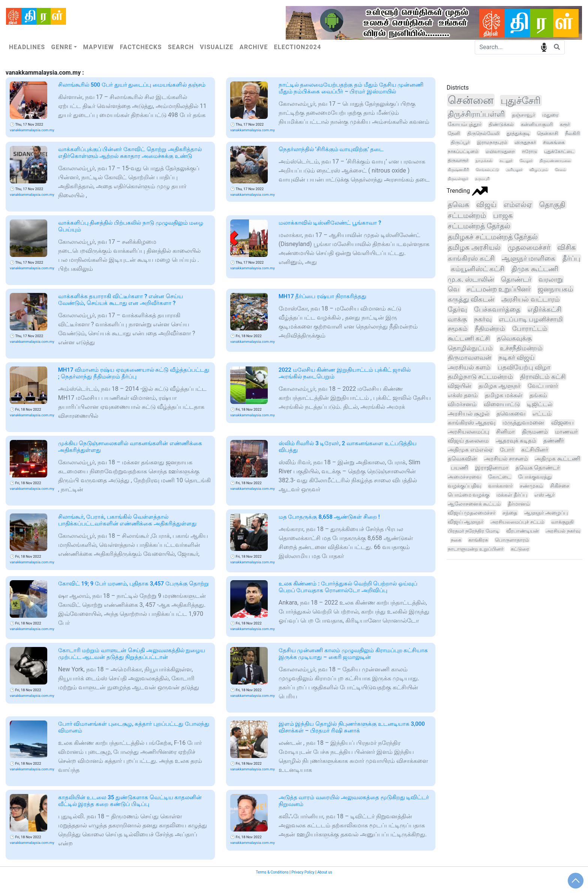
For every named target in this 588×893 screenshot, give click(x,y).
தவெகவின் (462, 459)
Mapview (98, 47)
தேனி (454, 133)
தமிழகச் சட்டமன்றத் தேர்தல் (493, 237)
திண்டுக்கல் (501, 124)
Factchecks (141, 47)
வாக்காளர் (500, 486)
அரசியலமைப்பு (468, 432)
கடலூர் (506, 161)
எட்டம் (542, 413)
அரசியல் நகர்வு (563, 531)
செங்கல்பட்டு (487, 170)
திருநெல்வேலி (483, 133)
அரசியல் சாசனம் (506, 459)
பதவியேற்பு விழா (524, 367)
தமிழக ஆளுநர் (499, 386)
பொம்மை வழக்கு (469, 495)
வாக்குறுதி (562, 522)
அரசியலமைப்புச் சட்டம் (517, 522)
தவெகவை (511, 413)
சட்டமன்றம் (467, 215)
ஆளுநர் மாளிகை (529, 258)
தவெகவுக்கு (514, 338)
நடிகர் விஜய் (517, 357)
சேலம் (560, 170)
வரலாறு (551, 279)
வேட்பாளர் (543, 386)
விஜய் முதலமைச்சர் (472, 513)
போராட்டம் (530, 329)
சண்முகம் (531, 486)
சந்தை (510, 513)
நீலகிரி (572, 133)
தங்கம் (538, 395)
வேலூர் (526, 161)
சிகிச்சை (560, 486)
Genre (62, 47)
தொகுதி (552, 205)
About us (325, 872)
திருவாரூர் (458, 161)
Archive (254, 47)
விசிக (566, 248)
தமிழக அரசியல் (474, 248)
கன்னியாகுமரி (537, 124)
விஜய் (486, 205)
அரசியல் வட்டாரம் (530, 299)
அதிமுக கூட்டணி (557, 459)
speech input (544, 47)
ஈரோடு (529, 152)
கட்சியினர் (535, 450)
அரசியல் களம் (469, 367)
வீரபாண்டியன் (523, 531)
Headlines (27, 47)
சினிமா (505, 432)
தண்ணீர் (554, 441)
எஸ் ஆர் (544, 495)
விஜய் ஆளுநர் (466, 522)
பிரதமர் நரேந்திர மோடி (473, 531)
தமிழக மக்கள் (504, 395)
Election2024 (298, 47)
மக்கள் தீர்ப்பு (512, 495)
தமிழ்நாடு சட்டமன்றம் (480, 377)
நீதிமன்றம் (490, 329)
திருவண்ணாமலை (555, 161)
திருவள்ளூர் (458, 179)
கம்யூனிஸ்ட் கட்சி (478, 269)
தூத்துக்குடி (518, 133)
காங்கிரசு (478, 540)
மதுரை (550, 115)
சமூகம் (458, 329)
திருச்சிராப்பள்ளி (476, 114)
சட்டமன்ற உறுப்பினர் (499, 289)
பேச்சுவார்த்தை (497, 309)
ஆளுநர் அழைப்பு (546, 513)
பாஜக (503, 215)
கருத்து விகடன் (471, 299)
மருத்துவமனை (523, 423)
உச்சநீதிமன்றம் (521, 348)
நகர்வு (483, 319)
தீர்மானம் (519, 504)
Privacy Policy (303, 872)
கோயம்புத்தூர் (465, 124)
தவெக (458, 205)
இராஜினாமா (492, 468)
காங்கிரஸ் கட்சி (471, 258)
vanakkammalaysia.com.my (32, 130)
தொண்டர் (516, 279)
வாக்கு (457, 319)
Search (181, 47)
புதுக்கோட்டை (559, 152)
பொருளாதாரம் (512, 540)
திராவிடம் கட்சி (543, 377)
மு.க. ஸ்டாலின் (471, 279)
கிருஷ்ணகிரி (458, 170)
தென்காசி (547, 133)
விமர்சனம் (462, 404)
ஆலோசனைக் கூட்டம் (474, 504)
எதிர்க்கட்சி (544, 309)
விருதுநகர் (525, 142)
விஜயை (562, 423)
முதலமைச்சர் (529, 248)
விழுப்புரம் (539, 170)
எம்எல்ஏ (518, 205)
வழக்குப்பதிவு (464, 486)
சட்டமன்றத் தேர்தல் (479, 226)
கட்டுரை (520, 549)
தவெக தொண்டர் (538, 468)
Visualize (217, 47)
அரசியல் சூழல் (469, 413)
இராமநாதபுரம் (492, 142)
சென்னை (471, 100)
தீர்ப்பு (571, 258)
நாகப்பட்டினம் (463, 151)
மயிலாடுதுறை (500, 151)
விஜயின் (460, 386)
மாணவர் (566, 432)
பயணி (459, 468)
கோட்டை (500, 477)
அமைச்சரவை (464, 477)
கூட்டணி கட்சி (469, 338)
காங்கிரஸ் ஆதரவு (472, 422)
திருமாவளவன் (469, 357)
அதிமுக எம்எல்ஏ (470, 450)
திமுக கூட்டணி (535, 269)
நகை (456, 540)
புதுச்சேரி (521, 101)
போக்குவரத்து (535, 477)
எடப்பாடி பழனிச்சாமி (531, 319)
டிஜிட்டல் (540, 404)
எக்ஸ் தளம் (463, 395)
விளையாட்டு (502, 404)
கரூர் (565, 124)
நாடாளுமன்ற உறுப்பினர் (476, 549)
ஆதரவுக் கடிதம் (516, 441)
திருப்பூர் (460, 142)
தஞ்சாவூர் (523, 115)
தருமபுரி (482, 179)
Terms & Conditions (272, 872)
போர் (507, 450)
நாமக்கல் (484, 161)
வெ (454, 289)
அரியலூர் (514, 170)
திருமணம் (535, 432)
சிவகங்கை (554, 142)
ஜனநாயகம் (555, 289)
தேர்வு (457, 309)
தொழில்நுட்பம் (470, 348)
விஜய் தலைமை (468, 441)
